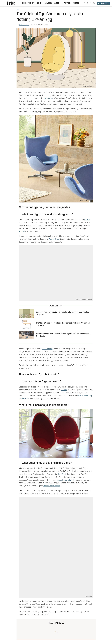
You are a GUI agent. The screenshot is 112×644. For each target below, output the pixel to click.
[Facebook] (84, 3)
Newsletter (103, 3)
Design (39, 3)
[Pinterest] (87, 3)
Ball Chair (62, 474)
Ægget (22, 231)
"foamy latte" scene (52, 486)
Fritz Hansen (47, 349)
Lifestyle (66, 3)
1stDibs (87, 220)
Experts (76, 3)
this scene (48, 98)
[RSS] (94, 3)
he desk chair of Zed (65, 480)
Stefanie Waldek (24, 25)
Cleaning (48, 3)
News (18, 10)
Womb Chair (54, 239)
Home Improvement (27, 3)
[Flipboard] (91, 3)
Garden (57, 3)
